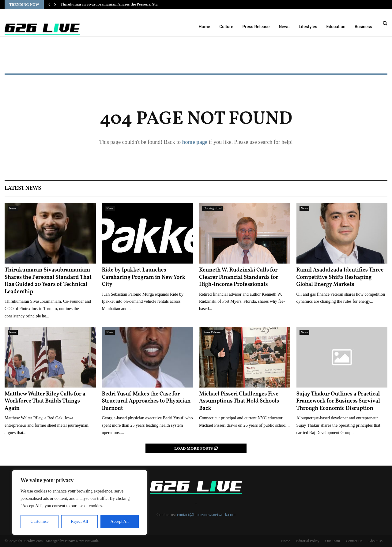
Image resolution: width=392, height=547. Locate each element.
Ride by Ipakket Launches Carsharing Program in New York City (144, 277)
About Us (375, 541)
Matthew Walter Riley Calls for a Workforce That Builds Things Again (45, 401)
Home (205, 27)
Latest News (23, 188)
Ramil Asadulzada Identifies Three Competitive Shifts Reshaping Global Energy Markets (340, 277)
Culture (226, 27)
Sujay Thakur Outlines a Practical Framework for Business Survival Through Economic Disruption (338, 401)
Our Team (333, 541)
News (284, 27)
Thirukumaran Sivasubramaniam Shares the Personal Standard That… (120, 5)
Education (336, 27)
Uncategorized (213, 208)
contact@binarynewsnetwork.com (206, 515)
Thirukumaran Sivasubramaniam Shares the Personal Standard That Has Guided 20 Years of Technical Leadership (48, 281)
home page (195, 142)
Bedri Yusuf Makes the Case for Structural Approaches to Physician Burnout (146, 401)
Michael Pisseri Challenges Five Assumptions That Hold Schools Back (239, 401)
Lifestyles (308, 27)
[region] (80, 503)
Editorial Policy (308, 541)
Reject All (79, 521)
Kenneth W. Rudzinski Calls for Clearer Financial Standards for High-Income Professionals (239, 277)
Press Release (256, 27)
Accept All (119, 521)
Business (363, 27)
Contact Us (354, 541)
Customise (39, 521)
